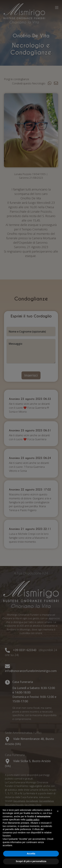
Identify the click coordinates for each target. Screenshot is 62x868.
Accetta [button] (31, 854)
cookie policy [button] (33, 820)
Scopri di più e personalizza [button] (31, 861)
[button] (58, 811)
